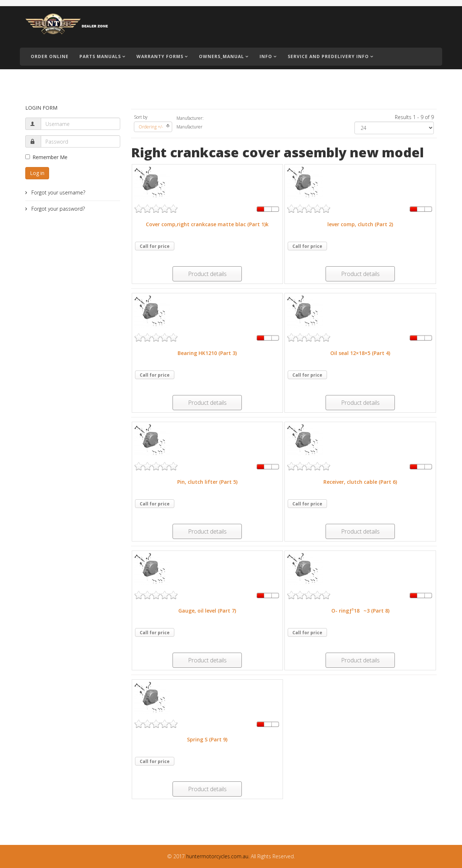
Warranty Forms (160, 56)
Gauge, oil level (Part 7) (207, 611)
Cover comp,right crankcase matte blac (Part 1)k (207, 224)
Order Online (50, 56)
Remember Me (46, 157)
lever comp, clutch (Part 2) (360, 224)
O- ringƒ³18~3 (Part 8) (360, 611)
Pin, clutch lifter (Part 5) (207, 482)
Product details (207, 274)
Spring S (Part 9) (207, 739)
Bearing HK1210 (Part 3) (207, 353)
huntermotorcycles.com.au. (218, 856)
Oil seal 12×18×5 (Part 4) (360, 353)
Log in (37, 173)
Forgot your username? (58, 192)
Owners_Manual (221, 56)
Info (266, 56)
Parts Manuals (100, 56)
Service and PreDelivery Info (328, 56)
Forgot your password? (57, 209)
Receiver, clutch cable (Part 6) (360, 482)
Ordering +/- (151, 127)
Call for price (155, 246)
